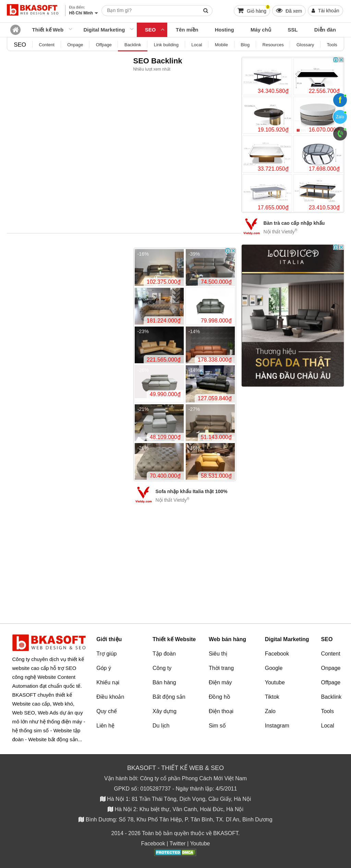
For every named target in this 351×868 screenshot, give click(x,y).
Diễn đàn (325, 30)
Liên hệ (105, 726)
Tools (328, 711)
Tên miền (187, 30)
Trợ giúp (106, 654)
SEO (150, 30)
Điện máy (220, 682)
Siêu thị (218, 654)
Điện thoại (221, 711)
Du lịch (161, 726)
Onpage (331, 668)
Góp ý (104, 668)
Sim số (217, 726)
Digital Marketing (104, 30)
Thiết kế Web (48, 30)
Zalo (270, 711)
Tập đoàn (164, 654)
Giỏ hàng (254, 9)
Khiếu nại (108, 682)
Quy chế (107, 711)
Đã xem (289, 10)
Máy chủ (261, 30)
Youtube (275, 682)
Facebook (277, 654)
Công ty (162, 668)
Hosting (225, 30)
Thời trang (221, 668)
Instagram (277, 726)
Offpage (331, 682)
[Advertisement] (293, 491)
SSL (293, 30)
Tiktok (272, 697)
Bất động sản (169, 697)
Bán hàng (164, 682)
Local (328, 726)
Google (274, 668)
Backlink (331, 697)
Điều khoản (110, 697)
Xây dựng (165, 711)
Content (331, 654)
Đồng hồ (220, 697)
